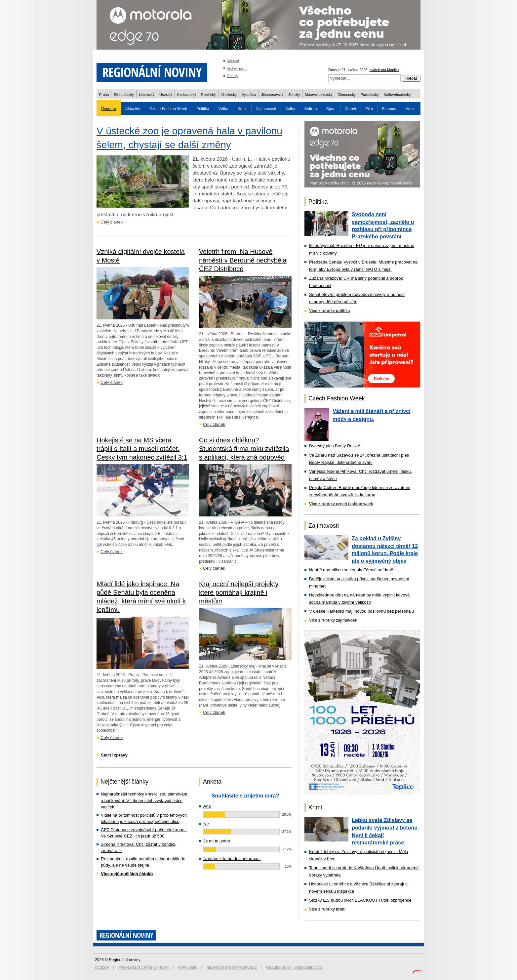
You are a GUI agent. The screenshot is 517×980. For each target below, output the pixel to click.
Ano (207, 806)
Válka (223, 109)
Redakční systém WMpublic (232, 968)
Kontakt (233, 61)
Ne (206, 824)
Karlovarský (187, 95)
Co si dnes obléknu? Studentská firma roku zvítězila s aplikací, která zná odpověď (244, 449)
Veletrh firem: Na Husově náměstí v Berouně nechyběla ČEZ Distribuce (243, 260)
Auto (410, 109)
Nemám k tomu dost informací (232, 858)
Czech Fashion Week (168, 109)
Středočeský (124, 95)
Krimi (242, 109)
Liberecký (147, 95)
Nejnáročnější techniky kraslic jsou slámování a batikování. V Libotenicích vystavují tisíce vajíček (144, 800)
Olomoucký (347, 95)
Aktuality (133, 109)
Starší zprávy (114, 755)
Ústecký (166, 95)
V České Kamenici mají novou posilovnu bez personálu (361, 611)
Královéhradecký (397, 95)
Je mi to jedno (217, 841)
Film (369, 109)
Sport (331, 109)
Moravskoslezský (319, 95)
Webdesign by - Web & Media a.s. (295, 968)
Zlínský (294, 95)
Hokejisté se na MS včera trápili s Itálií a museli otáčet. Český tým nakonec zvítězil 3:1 (142, 449)
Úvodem (109, 109)
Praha (104, 95)
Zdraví (350, 109)
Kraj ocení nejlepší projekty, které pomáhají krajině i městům (239, 592)
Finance (389, 109)
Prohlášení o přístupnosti (144, 968)
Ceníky (232, 76)
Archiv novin (237, 68)
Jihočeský (229, 95)
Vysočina (249, 95)
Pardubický (370, 95)
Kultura (311, 109)
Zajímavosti (266, 109)
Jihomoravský (272, 95)
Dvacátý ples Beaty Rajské (335, 446)
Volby (290, 109)
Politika (203, 109)
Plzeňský (209, 95)
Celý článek (112, 222)
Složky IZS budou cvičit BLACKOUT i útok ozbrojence (360, 900)
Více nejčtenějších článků (127, 874)
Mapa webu (188, 968)
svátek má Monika (384, 70)
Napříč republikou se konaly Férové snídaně (351, 570)
